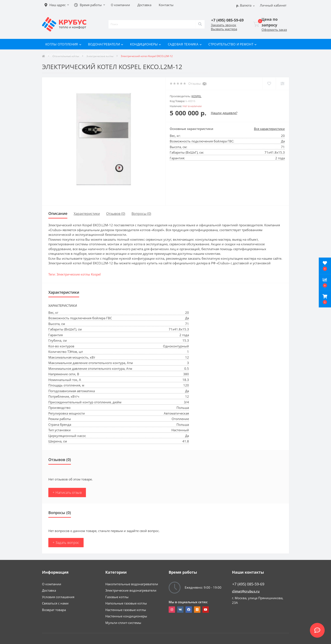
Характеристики (87, 214)
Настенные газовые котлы (126, 610)
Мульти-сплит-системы (123, 623)
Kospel (196, 96)
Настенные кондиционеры (126, 616)
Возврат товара (54, 610)
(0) (204, 83)
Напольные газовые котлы (126, 603)
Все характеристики (269, 129)
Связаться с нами (55, 603)
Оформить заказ (274, 30)
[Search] (200, 24)
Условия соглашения (58, 597)
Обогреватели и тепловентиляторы (79, 55)
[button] (325, 299)
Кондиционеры (146, 44)
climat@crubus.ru (246, 591)
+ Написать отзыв (67, 493)
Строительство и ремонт (232, 44)
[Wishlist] (269, 84)
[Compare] (282, 84)
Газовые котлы (117, 597)
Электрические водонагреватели (131, 590)
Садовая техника (185, 44)
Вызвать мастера (224, 29)
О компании (52, 584)
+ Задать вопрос (66, 543)
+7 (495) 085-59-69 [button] (248, 584)
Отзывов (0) (116, 214)
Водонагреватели (106, 44)
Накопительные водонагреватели (132, 584)
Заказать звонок (224, 25)
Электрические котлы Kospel (79, 274)
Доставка (49, 590)
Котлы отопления (63, 44)
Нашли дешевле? (224, 113)
